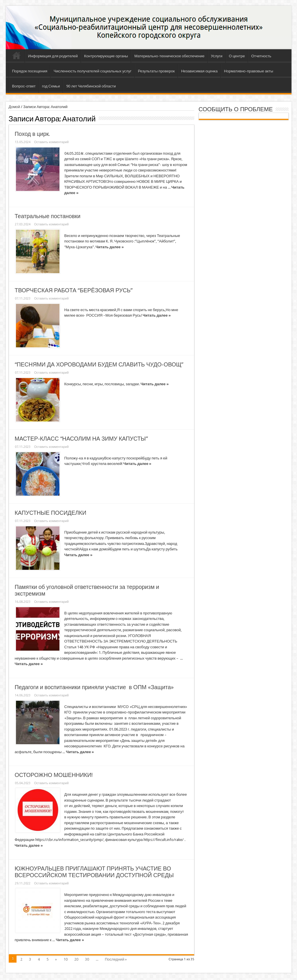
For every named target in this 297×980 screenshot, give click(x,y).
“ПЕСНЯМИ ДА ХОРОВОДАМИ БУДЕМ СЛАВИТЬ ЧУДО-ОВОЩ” (99, 365)
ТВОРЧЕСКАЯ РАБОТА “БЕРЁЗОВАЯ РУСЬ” (74, 290)
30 (87, 959)
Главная (17, 57)
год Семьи (51, 86)
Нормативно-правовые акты (249, 71)
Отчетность (261, 56)
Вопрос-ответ (24, 86)
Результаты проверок (156, 71)
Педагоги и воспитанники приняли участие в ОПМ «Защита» (94, 687)
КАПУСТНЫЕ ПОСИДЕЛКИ (51, 513)
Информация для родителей (53, 56)
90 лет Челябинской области (91, 86)
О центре (237, 56)
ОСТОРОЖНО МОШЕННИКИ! (54, 775)
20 (76, 959)
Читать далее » (110, 247)
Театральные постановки (48, 216)
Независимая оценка (199, 71)
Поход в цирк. (32, 134)
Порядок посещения (30, 71)
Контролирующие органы (106, 56)
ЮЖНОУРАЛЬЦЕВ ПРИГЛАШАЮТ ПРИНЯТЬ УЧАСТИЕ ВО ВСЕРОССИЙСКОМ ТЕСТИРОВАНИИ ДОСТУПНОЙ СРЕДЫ (94, 872)
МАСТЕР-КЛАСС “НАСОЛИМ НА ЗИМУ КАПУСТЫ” (81, 439)
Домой (15, 107)
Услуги (217, 56)
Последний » (116, 959)
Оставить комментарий (51, 142)
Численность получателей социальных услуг (93, 71)
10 (66, 959)
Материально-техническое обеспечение (169, 56)
